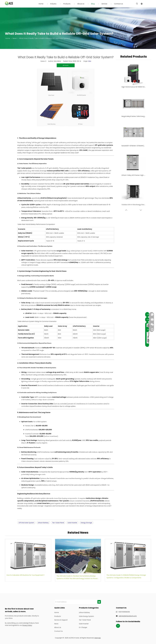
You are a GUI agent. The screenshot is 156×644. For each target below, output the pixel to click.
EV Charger (83, 627)
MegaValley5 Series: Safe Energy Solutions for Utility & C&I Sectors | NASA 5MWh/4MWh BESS (134, 116)
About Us (58, 627)
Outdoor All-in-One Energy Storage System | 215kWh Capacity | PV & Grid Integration (134, 205)
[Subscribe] (99, 602)
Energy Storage (86, 523)
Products (58, 616)
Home (57, 612)
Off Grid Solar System (26, 523)
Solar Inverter (72, 523)
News (56, 624)
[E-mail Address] (76, 602)
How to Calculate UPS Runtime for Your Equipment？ (26, 575)
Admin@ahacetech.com (128, 616)
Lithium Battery (43, 523)
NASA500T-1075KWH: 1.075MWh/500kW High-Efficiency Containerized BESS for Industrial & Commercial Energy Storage (134, 146)
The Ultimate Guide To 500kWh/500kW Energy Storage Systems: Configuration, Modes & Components (126, 576)
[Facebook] (118, 626)
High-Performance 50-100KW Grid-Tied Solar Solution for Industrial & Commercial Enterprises (134, 87)
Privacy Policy (27, 625)
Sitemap (98, 638)
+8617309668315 (124, 612)
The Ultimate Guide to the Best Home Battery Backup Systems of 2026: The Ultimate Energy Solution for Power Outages (77, 577)
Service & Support (61, 620)
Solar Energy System (86, 616)
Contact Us (58, 631)
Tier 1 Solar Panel (58, 523)
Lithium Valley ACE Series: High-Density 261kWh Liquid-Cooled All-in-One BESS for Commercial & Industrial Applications (134, 175)
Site (90, 61)
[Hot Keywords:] (137, 4)
